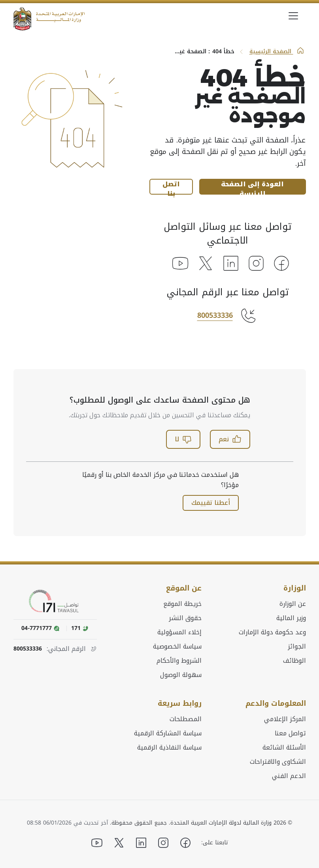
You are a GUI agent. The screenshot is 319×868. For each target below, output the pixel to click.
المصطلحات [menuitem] (186, 719)
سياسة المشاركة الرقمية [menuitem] (168, 733)
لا (183, 439)
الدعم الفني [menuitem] (289, 776)
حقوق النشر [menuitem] (185, 618)
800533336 (215, 315)
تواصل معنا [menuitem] (290, 733)
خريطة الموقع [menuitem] (182, 604)
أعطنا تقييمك (211, 503)
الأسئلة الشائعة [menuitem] (284, 748)
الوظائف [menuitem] (294, 661)
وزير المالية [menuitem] (291, 618)
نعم (230, 439)
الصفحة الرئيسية (277, 52)
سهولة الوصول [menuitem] (181, 675)
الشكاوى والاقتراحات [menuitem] (278, 762)
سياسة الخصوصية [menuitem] (177, 647)
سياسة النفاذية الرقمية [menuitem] (169, 748)
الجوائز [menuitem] (297, 647)
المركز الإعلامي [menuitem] (285, 719)
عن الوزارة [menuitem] (293, 604)
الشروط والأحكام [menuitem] (179, 661)
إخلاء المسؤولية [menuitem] (179, 632)
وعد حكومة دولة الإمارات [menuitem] (272, 632)
